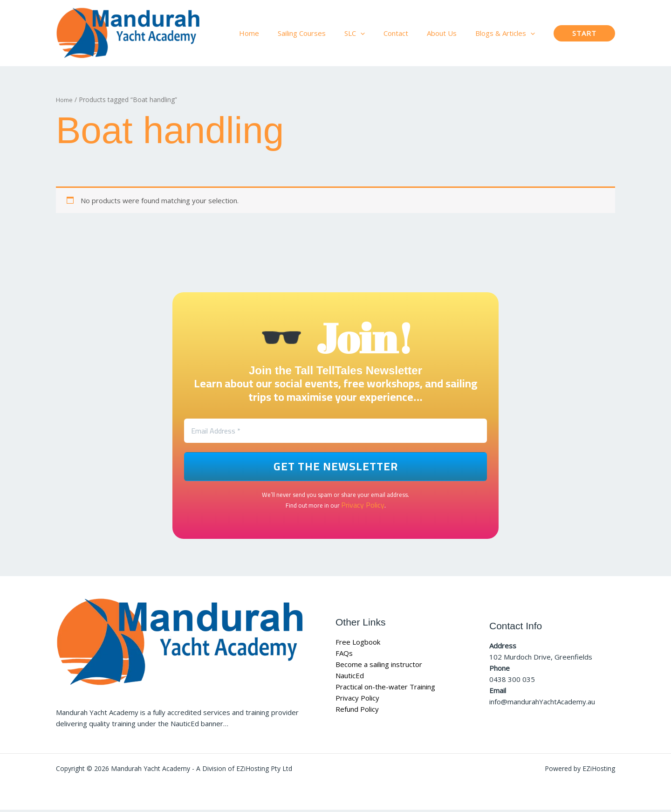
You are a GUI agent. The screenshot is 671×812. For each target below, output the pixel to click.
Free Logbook (358, 644)
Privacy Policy (363, 507)
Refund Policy (357, 711)
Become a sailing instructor (379, 667)
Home (65, 100)
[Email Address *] (335, 433)
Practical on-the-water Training (385, 689)
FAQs (344, 655)
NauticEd (350, 678)
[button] (377, 33)
